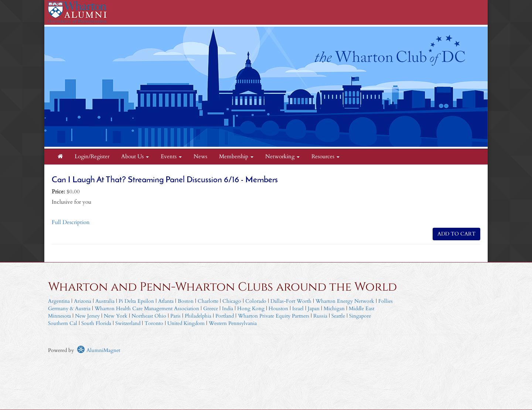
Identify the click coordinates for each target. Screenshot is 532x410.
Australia (105, 301)
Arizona (83, 301)
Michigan (334, 309)
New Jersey (88, 316)
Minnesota (59, 316)
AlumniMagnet (98, 350)
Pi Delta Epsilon (136, 301)
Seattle (338, 316)
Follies (386, 301)
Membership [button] (236, 157)
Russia (320, 316)
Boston (186, 301)
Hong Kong (251, 309)
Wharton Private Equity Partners (274, 316)
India (228, 309)
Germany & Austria (69, 309)
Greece (211, 309)
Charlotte (208, 301)
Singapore (360, 316)
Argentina (59, 301)
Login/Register (92, 157)
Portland (225, 316)
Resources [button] (325, 157)
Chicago (232, 301)
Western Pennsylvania (233, 323)
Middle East (362, 309)
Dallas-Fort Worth (291, 301)
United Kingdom (186, 323)
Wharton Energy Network (345, 301)
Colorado (256, 301)
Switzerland (128, 323)
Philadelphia (198, 316)
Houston (278, 309)
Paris (175, 316)
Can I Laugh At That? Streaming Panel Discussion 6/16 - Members (165, 180)
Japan (314, 309)
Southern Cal (63, 323)
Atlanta (166, 301)
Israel (298, 309)
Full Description (71, 222)
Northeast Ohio (149, 316)
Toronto (154, 323)
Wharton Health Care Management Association (147, 309)
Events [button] (171, 157)
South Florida (96, 323)
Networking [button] (282, 157)
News (200, 157)
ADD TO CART (456, 234)
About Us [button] (135, 157)
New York (116, 316)
